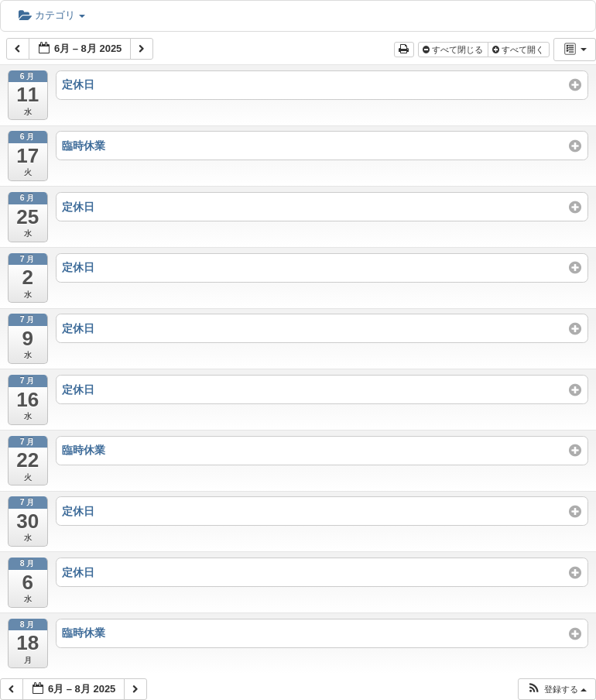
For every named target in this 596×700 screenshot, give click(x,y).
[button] (557, 690)
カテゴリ (52, 15)
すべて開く (519, 50)
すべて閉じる (454, 50)
